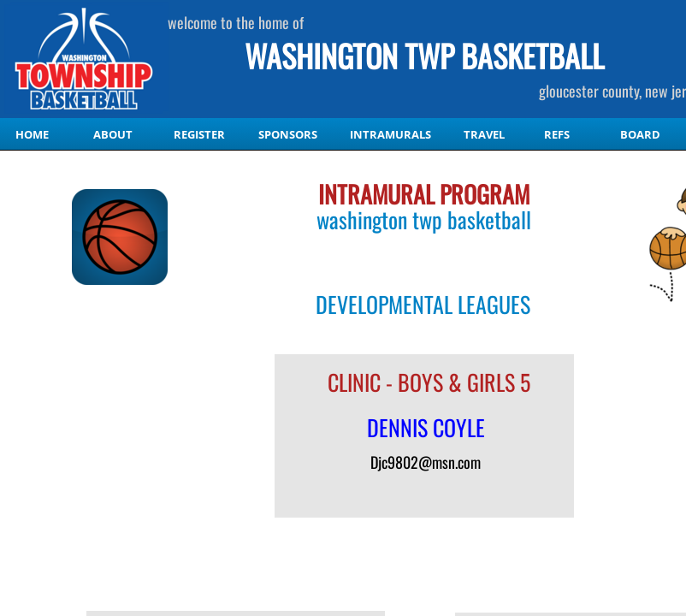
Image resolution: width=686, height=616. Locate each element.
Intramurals (390, 134)
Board (640, 134)
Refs (557, 134)
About (113, 134)
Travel (484, 134)
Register (199, 134)
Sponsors (288, 134)
